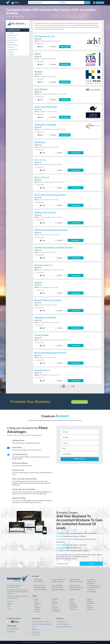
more (72, 386)
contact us (46, 621)
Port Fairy (90, 607)
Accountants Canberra (40, 588)
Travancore (11, 54)
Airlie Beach (55, 609)
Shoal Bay (55, 607)
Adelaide (89, 599)
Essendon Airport (12, 50)
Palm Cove (90, 609)
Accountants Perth (75, 590)
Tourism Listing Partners (59, 579)
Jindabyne (72, 603)
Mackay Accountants (40, 586)
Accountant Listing (75, 579)
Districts (10, 609)
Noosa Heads (91, 603)
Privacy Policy (36, 635)
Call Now (53, 47)
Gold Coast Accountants (76, 588)
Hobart (71, 601)
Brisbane (72, 599)
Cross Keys (11, 33)
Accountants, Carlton (18, 17)
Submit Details (80, 459)
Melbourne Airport (13, 45)
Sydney (36, 599)
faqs (38, 632)
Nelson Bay (38, 603)
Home (9, 17)
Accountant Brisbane (93, 588)
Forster (89, 605)
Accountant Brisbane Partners (65, 627)
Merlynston (11, 47)
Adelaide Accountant (57, 581)
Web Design (35, 629)
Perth (36, 601)
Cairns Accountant (75, 586)
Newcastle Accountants (58, 590)
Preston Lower (12, 38)
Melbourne (11, 42)
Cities (9, 606)
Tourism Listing (38, 579)
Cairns (54, 605)
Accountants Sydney (57, 588)
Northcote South (12, 35)
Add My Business (80, 402)
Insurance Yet (91, 579)
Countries (10, 601)
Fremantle (37, 609)
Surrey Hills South (12, 40)
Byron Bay (55, 603)
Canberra (89, 601)
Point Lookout (73, 607)
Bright (36, 605)
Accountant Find (38, 581)
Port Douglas (73, 605)
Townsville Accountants (94, 586)
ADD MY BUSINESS (13, 629)
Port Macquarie (56, 611)
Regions (9, 604)
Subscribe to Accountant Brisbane (41, 624)
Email (40, 47)
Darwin (54, 601)
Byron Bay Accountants (40, 590)
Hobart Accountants (57, 586)
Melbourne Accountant (76, 581)
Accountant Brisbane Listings (88, 642)
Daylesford (38, 607)
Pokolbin (37, 611)
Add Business (100, 3)
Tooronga (10, 52)
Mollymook (73, 609)
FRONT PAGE (11, 631)
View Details (65, 47)
